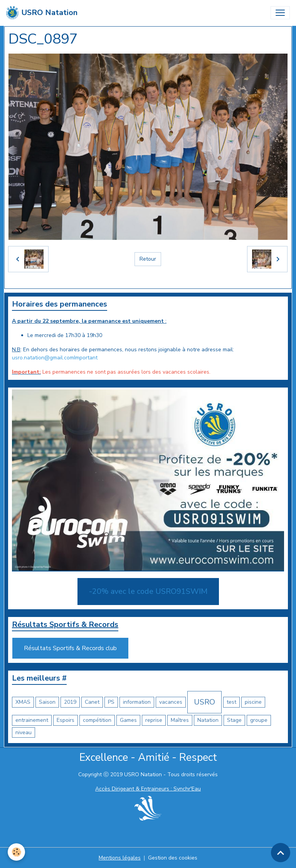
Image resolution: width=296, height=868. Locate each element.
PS (111, 702)
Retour (148, 259)
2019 (70, 702)
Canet (92, 702)
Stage (234, 720)
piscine (253, 702)
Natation (208, 720)
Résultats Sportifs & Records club (70, 648)
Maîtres (180, 720)
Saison (47, 702)
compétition (97, 720)
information (137, 702)
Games (128, 720)
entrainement (32, 720)
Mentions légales (120, 858)
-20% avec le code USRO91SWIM (148, 591)
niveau (24, 732)
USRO (204, 702)
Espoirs (66, 720)
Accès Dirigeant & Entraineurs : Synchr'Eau (148, 789)
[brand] (42, 13)
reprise (154, 720)
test (231, 702)
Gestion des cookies (173, 858)
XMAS (23, 702)
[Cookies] (16, 852)
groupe (259, 720)
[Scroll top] (281, 853)
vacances (171, 702)
